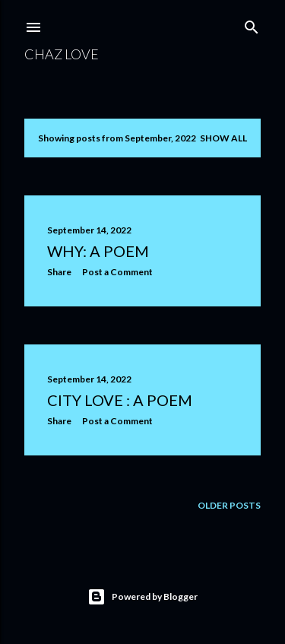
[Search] (252, 24)
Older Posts (229, 505)
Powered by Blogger (142, 597)
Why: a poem (98, 251)
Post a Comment (117, 272)
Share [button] (59, 272)
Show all (223, 138)
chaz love (62, 54)
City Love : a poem (120, 400)
